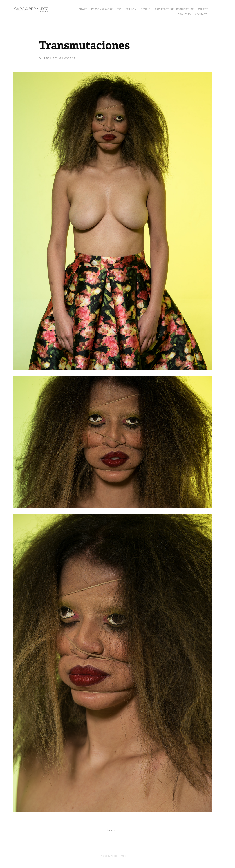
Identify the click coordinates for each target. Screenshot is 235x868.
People (146, 9)
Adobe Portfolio (119, 856)
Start (83, 9)
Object (203, 9)
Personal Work (102, 9)
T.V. (119, 9)
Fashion (131, 9)
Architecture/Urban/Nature (174, 9)
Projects (184, 14)
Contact (201, 14)
